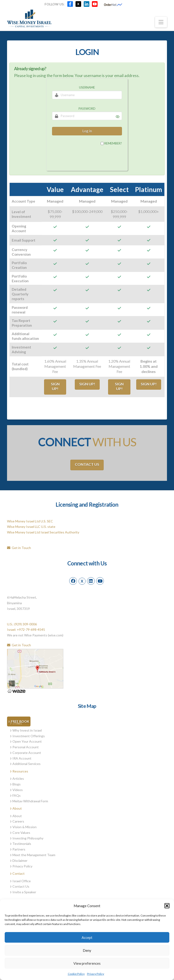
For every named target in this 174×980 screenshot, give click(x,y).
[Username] (87, 95)
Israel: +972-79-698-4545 (26, 629)
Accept (87, 937)
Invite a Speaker (23, 892)
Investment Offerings (27, 736)
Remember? (113, 143)
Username (87, 87)
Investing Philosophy (27, 838)
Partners (18, 849)
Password (87, 109)
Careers (17, 821)
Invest (16, 723)
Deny (87, 950)
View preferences (87, 963)
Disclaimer (19, 860)
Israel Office (20, 881)
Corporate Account (25, 753)
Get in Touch (19, 548)
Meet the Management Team (33, 855)
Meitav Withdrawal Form (29, 801)
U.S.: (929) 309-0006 (22, 624)
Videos (16, 790)
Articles (17, 778)
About (16, 808)
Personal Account (24, 747)
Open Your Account (26, 741)
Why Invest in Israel (26, 730)
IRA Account (21, 758)
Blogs (15, 784)
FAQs (15, 795)
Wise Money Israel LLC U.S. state (31, 527)
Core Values (20, 833)
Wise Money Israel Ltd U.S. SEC (30, 521)
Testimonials (21, 844)
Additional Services (25, 764)
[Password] (87, 116)
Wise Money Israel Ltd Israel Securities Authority (43, 532)
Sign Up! (55, 386)
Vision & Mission (23, 827)
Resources (19, 771)
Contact (17, 873)
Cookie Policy (76, 974)
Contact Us (87, 464)
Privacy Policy (96, 974)
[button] (167, 906)
